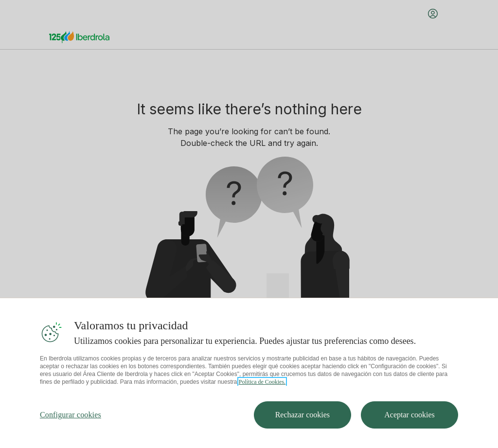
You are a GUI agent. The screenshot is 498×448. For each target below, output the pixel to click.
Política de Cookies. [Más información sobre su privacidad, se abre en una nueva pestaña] (262, 382)
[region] (249, 373)
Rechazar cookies (302, 415)
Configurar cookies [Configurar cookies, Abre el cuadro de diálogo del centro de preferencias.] (71, 415)
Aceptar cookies (409, 415)
